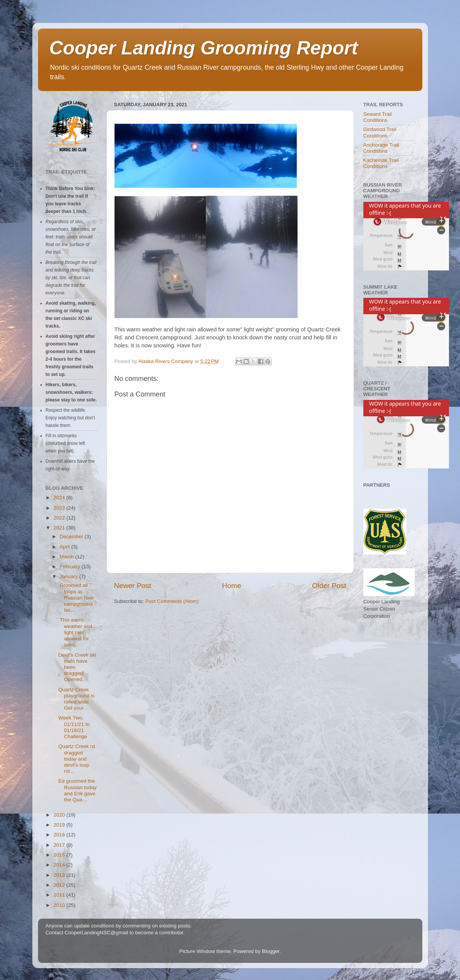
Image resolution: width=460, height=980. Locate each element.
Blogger (271, 951)
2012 (60, 885)
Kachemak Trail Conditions (381, 163)
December (72, 536)
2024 (60, 498)
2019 (60, 825)
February (71, 567)
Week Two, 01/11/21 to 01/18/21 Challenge (74, 727)
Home (232, 586)
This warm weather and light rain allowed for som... (75, 632)
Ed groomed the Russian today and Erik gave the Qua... (77, 790)
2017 (60, 845)
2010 (60, 905)
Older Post (329, 586)
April (66, 547)
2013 (60, 875)
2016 (60, 855)
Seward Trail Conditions (378, 117)
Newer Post (133, 586)
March (68, 557)
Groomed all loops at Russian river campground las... (76, 598)
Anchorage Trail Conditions (381, 148)
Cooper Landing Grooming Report (204, 48)
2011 (60, 895)
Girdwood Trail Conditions (380, 132)
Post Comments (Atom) (172, 601)
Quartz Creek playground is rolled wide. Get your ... (76, 699)
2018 (60, 835)
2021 (60, 528)
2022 (60, 518)
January (70, 576)
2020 (60, 815)
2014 (60, 865)
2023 (60, 508)
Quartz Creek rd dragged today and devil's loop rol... (76, 759)
